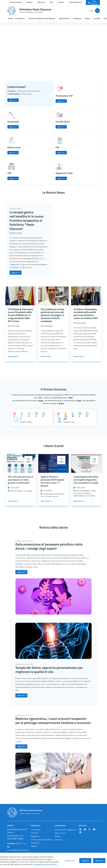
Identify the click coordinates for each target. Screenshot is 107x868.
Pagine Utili (36, 826)
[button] (21, 19)
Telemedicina (35, 843)
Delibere (58, 836)
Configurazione (70, 861)
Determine (58, 840)
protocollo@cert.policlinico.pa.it (18, 848)
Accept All (85, 861)
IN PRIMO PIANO (15, 209)
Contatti (10, 826)
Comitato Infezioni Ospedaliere (42, 840)
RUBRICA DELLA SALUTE (24, 541)
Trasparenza (60, 826)
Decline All (99, 861)
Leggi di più (13, 100)
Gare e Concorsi (60, 833)
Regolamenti (35, 836)
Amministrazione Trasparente (65, 830)
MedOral (34, 846)
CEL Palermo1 (36, 830)
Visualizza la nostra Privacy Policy (45, 864)
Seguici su (83, 826)
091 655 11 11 (16, 843)
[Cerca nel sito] (97, 11)
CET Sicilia (34, 833)
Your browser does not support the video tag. (53, 49)
